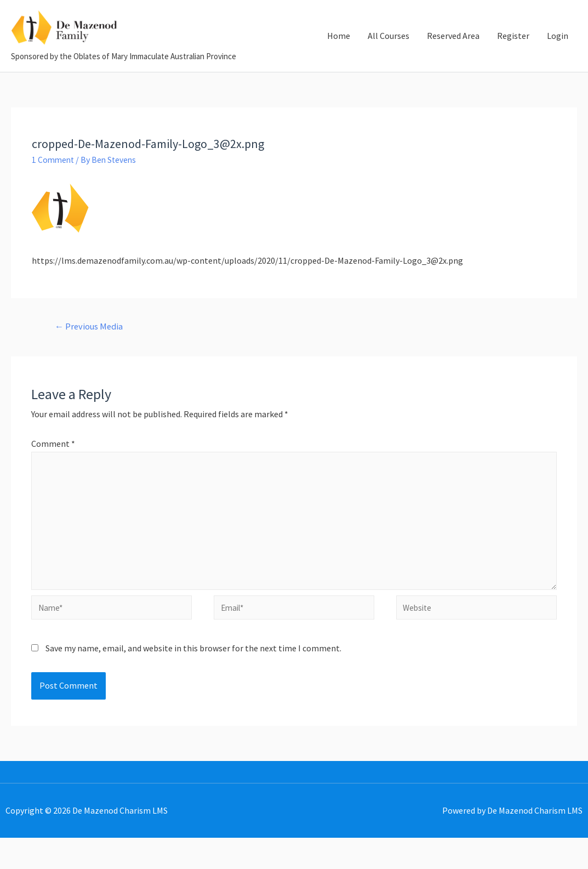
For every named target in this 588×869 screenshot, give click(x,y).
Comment (53, 467)
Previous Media (91, 349)
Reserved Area (453, 47)
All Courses (389, 47)
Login (558, 47)
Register (513, 47)
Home (339, 47)
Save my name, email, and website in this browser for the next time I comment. (193, 679)
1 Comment (54, 182)
